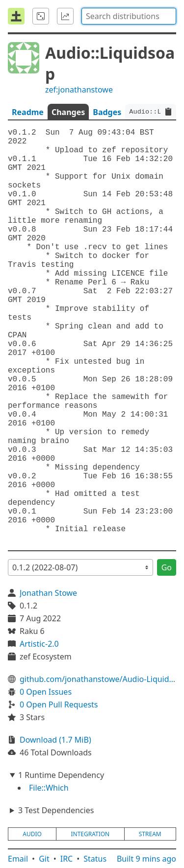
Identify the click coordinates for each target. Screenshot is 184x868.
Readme (28, 112)
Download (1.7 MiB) (55, 740)
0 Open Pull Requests (59, 704)
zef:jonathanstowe (79, 90)
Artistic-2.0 (39, 644)
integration (90, 834)
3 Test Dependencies (56, 810)
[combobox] (129, 16)
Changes (68, 112)
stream (150, 834)
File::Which (49, 788)
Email (18, 859)
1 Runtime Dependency (61, 775)
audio (32, 834)
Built (146, 859)
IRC (67, 859)
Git (44, 859)
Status (95, 859)
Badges (107, 112)
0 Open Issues (46, 692)
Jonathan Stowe (48, 593)
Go (167, 567)
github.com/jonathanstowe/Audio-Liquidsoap (98, 679)
